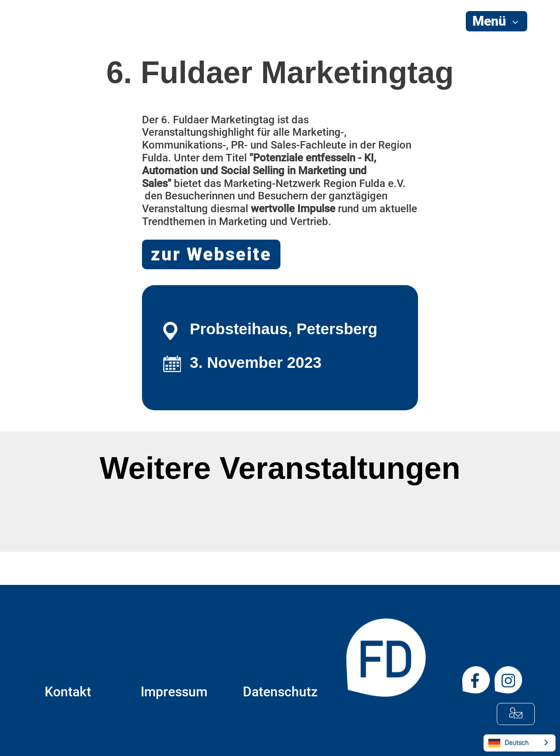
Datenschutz (280, 692)
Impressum (174, 692)
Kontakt (68, 692)
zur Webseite (211, 254)
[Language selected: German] (520, 743)
